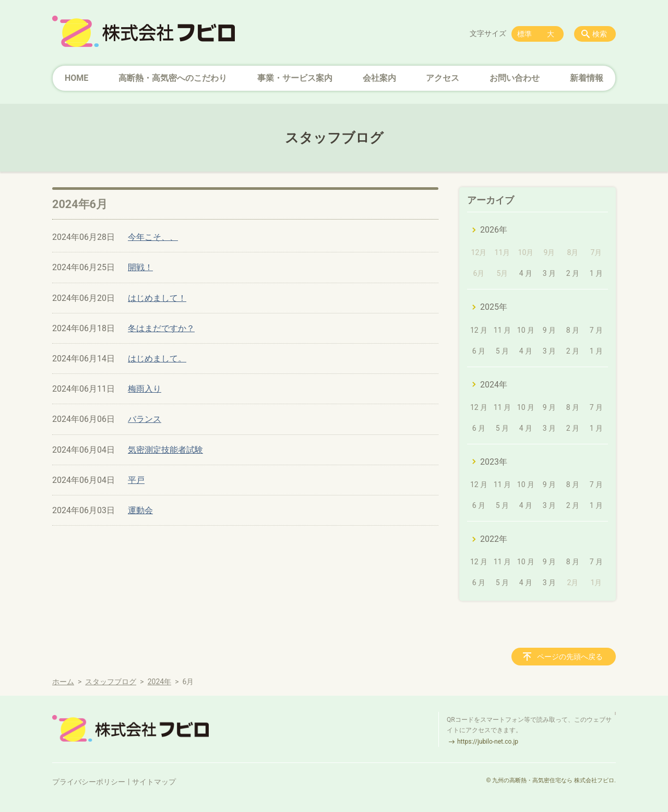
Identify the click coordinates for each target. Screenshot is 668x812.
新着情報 (587, 78)
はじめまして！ (157, 298)
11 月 (502, 330)
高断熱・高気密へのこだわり (173, 78)
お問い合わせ (515, 78)
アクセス (443, 78)
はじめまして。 (157, 359)
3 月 (549, 273)
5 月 (502, 351)
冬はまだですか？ (161, 328)
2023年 (494, 462)
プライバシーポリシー (89, 782)
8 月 (573, 330)
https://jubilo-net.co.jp (488, 742)
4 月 (526, 273)
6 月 (479, 351)
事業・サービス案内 (295, 78)
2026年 (494, 230)
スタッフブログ (111, 682)
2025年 (494, 307)
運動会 (140, 510)
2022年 (494, 539)
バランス (145, 419)
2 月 (573, 273)
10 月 (526, 330)
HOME (76, 78)
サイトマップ (154, 782)
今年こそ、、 (153, 237)
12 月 (479, 330)
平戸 (136, 480)
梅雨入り (145, 389)
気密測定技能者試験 (165, 450)
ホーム (63, 682)
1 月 (596, 273)
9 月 (549, 330)
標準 (524, 34)
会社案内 (379, 78)
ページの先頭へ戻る (570, 657)
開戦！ (140, 267)
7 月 (596, 330)
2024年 (494, 385)
